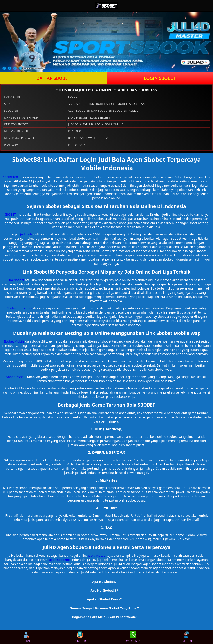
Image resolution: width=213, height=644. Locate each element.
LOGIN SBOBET (160, 78)
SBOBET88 (10, 177)
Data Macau (97, 556)
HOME (27, 637)
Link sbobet (16, 280)
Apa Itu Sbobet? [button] (104, 582)
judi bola (26, 234)
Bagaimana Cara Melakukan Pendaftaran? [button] (104, 617)
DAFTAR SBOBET (53, 78)
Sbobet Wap (15, 377)
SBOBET (10, 214)
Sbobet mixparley (19, 308)
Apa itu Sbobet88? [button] (104, 590)
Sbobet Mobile (14, 341)
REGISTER (80, 637)
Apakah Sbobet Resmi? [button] (104, 599)
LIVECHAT (186, 637)
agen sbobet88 (60, 560)
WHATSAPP (133, 637)
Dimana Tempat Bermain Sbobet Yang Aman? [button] (104, 608)
